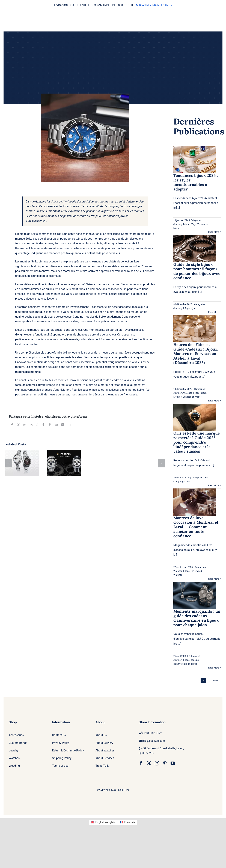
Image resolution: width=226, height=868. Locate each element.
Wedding (14, 766)
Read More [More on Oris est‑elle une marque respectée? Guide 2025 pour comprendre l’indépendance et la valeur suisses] (214, 485)
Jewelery (178, 224)
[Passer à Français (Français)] (128, 822)
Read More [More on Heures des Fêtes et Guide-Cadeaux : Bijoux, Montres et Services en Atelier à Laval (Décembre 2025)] (214, 401)
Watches (188, 393)
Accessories (16, 735)
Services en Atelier (192, 397)
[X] (18, 425)
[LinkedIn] (31, 425)
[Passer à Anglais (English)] (104, 822)
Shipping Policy (62, 758)
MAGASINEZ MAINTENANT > (154, 5)
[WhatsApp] (37, 425)
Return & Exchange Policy (68, 750)
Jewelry (14, 750)
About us (101, 735)
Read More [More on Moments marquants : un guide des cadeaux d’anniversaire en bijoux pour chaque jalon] (214, 668)
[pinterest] (165, 763)
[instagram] (157, 763)
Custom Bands (18, 743)
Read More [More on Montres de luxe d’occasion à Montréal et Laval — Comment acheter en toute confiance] (214, 579)
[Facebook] (12, 425)
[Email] (69, 425)
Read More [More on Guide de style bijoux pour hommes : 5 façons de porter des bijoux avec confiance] (214, 312)
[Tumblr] (43, 425)
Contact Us (59, 735)
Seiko (123, 206)
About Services (105, 758)
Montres (178, 397)
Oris (206, 478)
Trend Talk (102, 766)
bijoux (186, 224)
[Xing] (63, 425)
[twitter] (149, 763)
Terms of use (60, 766)
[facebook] (141, 763)
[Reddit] (25, 425)
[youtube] (173, 763)
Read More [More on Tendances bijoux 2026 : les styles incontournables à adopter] (214, 232)
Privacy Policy (61, 743)
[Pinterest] (50, 425)
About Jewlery (104, 743)
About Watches (105, 750)
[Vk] (56, 425)
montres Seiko (125, 248)
